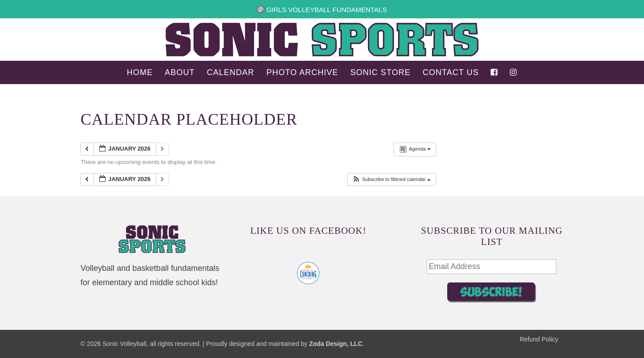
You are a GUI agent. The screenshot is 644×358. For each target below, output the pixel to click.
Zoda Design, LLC (336, 344)
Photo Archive (303, 73)
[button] (392, 179)
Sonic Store (380, 73)
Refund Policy (539, 339)
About (180, 73)
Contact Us (451, 73)
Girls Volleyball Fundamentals (322, 10)
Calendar (231, 73)
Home (140, 73)
